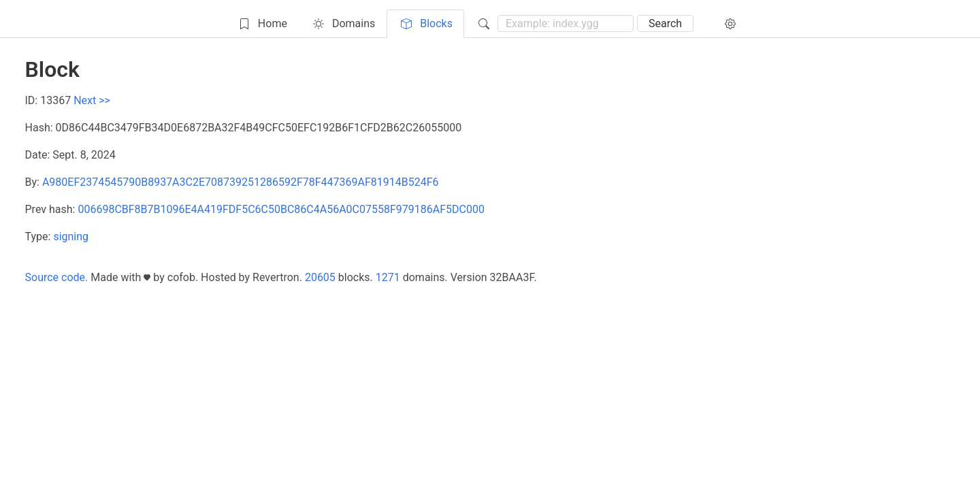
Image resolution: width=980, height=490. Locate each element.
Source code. (57, 277)
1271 (388, 277)
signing (71, 236)
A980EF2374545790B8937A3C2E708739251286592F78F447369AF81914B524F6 (241, 182)
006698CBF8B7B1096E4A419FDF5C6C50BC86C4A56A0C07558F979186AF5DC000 (281, 209)
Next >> (92, 100)
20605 (320, 277)
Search (665, 23)
